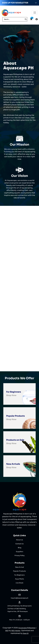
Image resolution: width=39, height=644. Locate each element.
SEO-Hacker (16, 631)
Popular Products (19, 571)
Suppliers (20, 552)
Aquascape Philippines (27, 628)
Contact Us (19, 544)
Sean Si (26, 633)
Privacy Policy (20, 555)
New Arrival (19, 567)
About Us (19, 540)
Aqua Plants (19, 579)
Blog (20, 548)
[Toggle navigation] (35, 13)
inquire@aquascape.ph (20, 598)
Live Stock (19, 583)
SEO (7, 631)
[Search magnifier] (26, 19)
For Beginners (19, 575)
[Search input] (14, 19)
